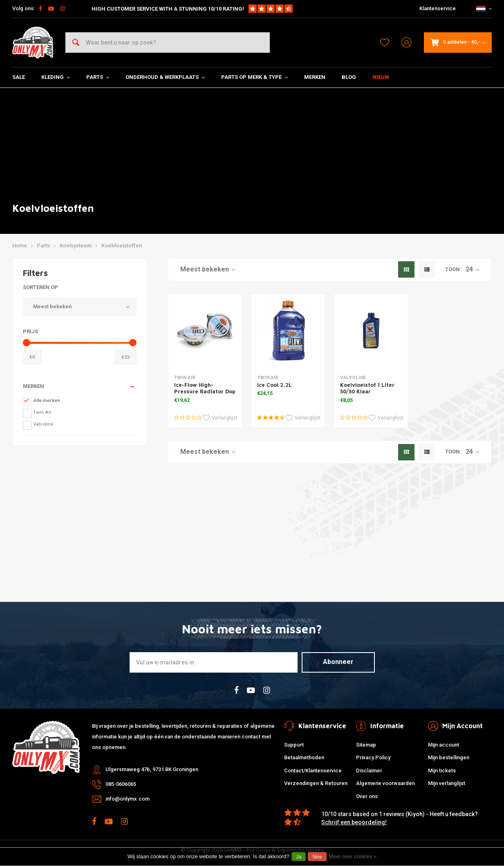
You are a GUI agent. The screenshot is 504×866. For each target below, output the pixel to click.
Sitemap (366, 745)
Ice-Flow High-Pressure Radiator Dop (205, 388)
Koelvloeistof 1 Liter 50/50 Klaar (367, 388)
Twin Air (42, 412)
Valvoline (43, 424)
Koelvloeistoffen (122, 246)
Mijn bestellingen (449, 757)
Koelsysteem (76, 246)
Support (294, 745)
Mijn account (444, 745)
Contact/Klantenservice (313, 771)
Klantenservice (438, 8)
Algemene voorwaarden (385, 783)
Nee (317, 857)
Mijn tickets (442, 771)
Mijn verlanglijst (447, 783)
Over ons (367, 796)
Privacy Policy (373, 757)
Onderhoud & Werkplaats (165, 77)
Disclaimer (369, 771)
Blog (349, 77)
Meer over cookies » (353, 856)
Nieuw (381, 77)
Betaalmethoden (304, 757)
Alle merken (47, 400)
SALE (19, 77)
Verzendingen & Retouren (316, 783)
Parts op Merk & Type (254, 77)
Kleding (56, 77)
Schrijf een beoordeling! (354, 822)
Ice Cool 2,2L (274, 385)
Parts (98, 77)
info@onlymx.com (128, 799)
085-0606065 (121, 784)
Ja (299, 857)
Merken (315, 77)
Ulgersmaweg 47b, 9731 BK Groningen (152, 769)
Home (20, 246)
